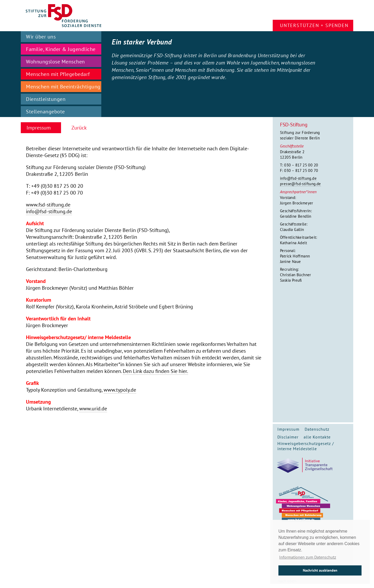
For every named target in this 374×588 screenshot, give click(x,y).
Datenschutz (317, 429)
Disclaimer (288, 437)
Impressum (288, 429)
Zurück (79, 128)
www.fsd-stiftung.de (48, 205)
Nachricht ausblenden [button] (320, 570)
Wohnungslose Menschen (55, 62)
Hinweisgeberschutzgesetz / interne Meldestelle (306, 446)
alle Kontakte (317, 437)
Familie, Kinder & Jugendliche (61, 49)
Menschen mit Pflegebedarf (58, 74)
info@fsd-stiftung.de (298, 178)
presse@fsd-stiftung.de (300, 184)
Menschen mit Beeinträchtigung (63, 87)
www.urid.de (93, 409)
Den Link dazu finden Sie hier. (155, 371)
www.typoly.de (120, 390)
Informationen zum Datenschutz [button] (308, 557)
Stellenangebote (45, 112)
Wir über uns (41, 37)
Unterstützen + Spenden (314, 25)
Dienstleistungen (46, 99)
